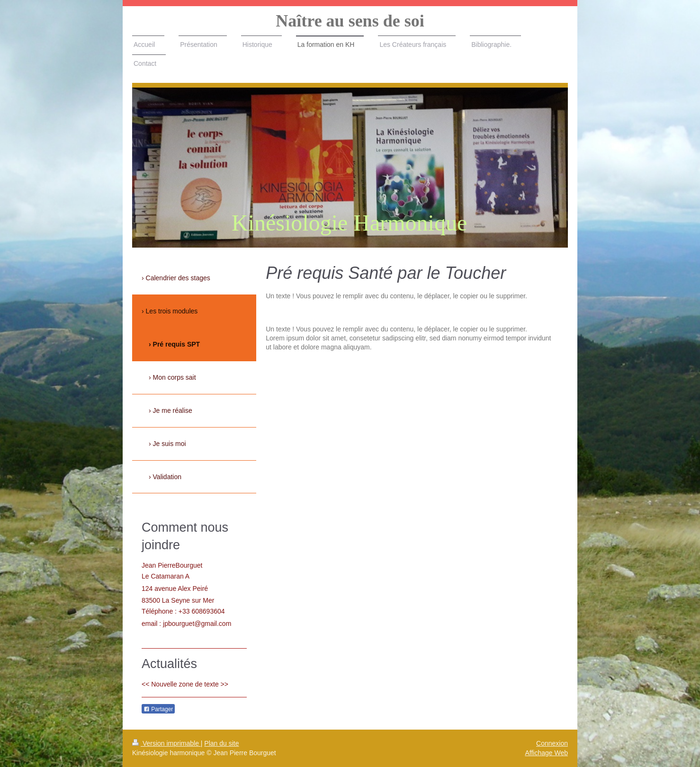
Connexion (552, 743)
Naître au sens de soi (350, 21)
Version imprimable (166, 743)
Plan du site (221, 743)
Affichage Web (546, 753)
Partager (158, 709)
